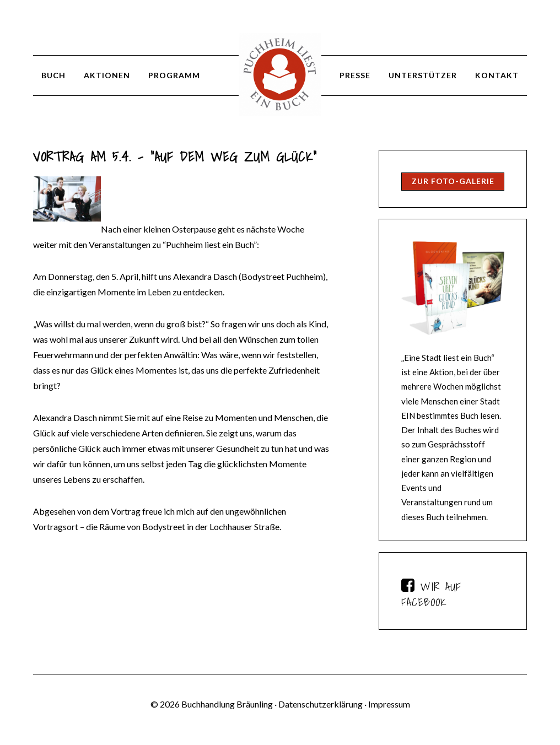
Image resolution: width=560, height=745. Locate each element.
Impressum (389, 704)
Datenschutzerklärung (321, 704)
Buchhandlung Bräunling (227, 704)
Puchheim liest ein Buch (280, 74)
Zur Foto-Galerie (453, 181)
